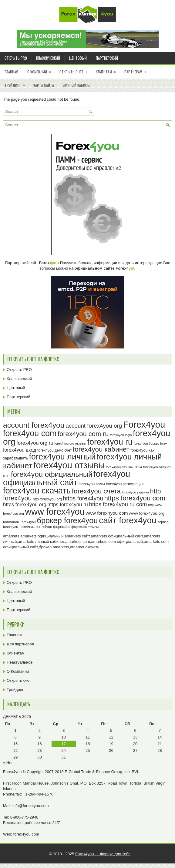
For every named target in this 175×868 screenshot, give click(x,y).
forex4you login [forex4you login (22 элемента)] (121, 435)
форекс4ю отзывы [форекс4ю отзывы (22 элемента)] (85, 527)
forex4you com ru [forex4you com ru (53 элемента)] (83, 434)
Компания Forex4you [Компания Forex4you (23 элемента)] (19, 522)
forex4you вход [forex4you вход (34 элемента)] (20, 450)
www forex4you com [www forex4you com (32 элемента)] (107, 513)
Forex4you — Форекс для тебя (103, 854)
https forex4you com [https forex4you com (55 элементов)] (135, 498)
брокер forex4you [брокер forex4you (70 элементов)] (67, 520)
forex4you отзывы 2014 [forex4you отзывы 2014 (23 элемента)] (124, 467)
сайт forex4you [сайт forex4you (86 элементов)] (128, 520)
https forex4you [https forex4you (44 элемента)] (83, 498)
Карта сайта (44, 85)
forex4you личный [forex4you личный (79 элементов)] (62, 457)
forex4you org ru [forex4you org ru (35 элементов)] (35, 443)
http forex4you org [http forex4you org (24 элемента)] (47, 499)
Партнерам (137, 70)
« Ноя (8, 763)
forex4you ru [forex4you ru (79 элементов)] (110, 442)
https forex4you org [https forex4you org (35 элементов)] (25, 505)
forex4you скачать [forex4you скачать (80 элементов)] (37, 491)
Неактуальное (20, 662)
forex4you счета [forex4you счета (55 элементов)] (96, 491)
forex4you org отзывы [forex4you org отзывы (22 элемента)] (70, 443)
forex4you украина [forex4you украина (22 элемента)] (135, 492)
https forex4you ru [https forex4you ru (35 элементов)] (67, 505)
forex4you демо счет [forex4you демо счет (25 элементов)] (54, 450)
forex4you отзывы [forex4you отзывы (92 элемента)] (69, 465)
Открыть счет (75, 70)
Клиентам (108, 70)
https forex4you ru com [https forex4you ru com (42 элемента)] (118, 504)
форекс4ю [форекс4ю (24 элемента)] (62, 527)
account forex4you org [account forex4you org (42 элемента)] (94, 426)
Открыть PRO (16, 58)
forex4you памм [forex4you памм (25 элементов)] (92, 484)
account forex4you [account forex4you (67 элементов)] (34, 425)
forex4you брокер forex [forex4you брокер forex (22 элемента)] (151, 443)
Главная (11, 72)
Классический (48, 58)
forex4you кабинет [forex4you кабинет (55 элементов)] (101, 449)
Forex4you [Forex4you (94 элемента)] (144, 424)
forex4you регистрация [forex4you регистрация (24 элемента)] (125, 484)
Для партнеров (20, 644)
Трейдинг (17, 83)
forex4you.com (26, 834)
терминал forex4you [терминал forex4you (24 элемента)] (36, 527)
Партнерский (107, 58)
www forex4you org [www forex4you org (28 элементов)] (147, 513)
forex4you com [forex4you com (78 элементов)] (30, 433)
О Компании (41, 70)
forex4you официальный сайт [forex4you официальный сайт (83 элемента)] (67, 478)
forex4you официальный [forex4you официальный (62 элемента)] (52, 474)
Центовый (78, 58)
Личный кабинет (77, 85)
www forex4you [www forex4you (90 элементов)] (55, 512)
